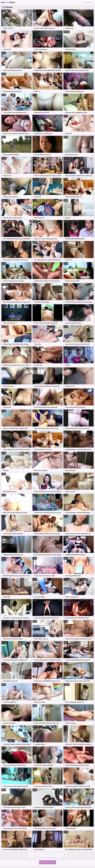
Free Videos (13, 3)
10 (67, 857)
